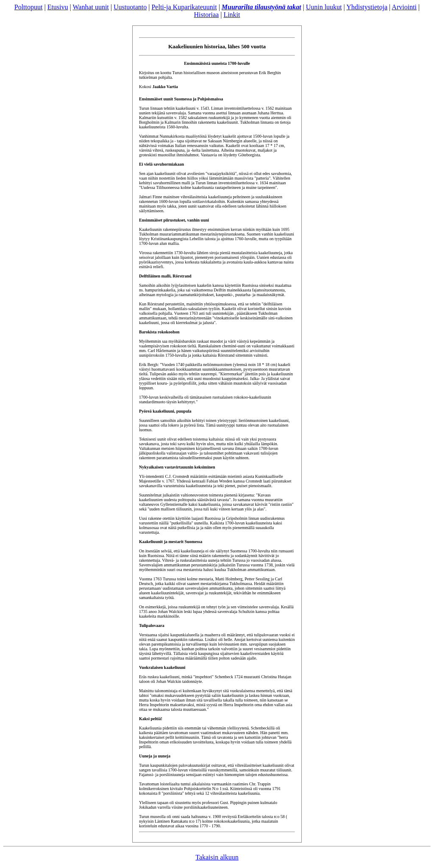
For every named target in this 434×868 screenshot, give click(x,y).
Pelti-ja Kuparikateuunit (184, 7)
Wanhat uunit (90, 7)
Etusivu (58, 7)
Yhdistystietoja (367, 7)
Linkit (232, 15)
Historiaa (207, 15)
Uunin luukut (324, 7)
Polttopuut (29, 7)
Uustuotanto (130, 7)
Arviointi (404, 7)
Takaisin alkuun (217, 857)
